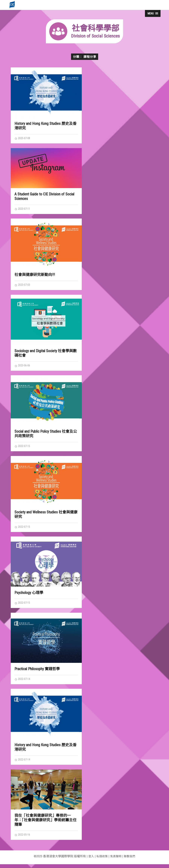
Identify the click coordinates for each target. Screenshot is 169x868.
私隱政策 (102, 860)
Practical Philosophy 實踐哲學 (37, 671)
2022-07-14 (23, 682)
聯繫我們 (130, 860)
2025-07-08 (23, 138)
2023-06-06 (23, 367)
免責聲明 (116, 860)
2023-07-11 (23, 209)
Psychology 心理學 (29, 595)
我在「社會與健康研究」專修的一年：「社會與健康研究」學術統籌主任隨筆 (45, 823)
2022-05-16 (23, 838)
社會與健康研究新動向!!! (35, 275)
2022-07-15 (23, 448)
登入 (90, 860)
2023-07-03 (23, 286)
